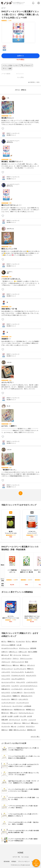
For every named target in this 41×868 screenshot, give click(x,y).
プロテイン (16, 658)
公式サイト (21, 56)
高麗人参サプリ (6, 689)
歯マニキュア (5, 655)
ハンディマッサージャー (8, 703)
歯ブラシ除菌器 (33, 652)
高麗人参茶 (5, 720)
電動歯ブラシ (11, 641)
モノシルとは (25, 857)
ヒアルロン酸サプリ (17, 693)
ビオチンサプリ (6, 686)
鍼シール (14, 726)
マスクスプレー (30, 726)
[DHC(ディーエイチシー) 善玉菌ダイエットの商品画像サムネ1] (4, 48)
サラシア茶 (23, 716)
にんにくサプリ (6, 676)
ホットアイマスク (18, 706)
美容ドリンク (26, 723)
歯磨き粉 (34, 641)
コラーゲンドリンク (14, 720)
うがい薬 (19, 645)
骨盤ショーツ (14, 713)
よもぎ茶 (16, 716)
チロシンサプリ (21, 682)
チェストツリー (6, 699)
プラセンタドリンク (7, 723)
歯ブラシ (4, 641)
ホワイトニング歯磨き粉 (8, 645)
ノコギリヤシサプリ (32, 682)
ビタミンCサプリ (23, 699)
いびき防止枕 (27, 706)
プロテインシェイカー (26, 658)
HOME (20, 853)
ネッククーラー (6, 726)
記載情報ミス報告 (34, 82)
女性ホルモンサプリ (27, 696)
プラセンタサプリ (6, 696)
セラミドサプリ (6, 693)
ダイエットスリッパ (7, 669)
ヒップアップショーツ (20, 669)
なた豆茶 (10, 716)
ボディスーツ (31, 665)
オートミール (17, 655)
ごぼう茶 (4, 716)
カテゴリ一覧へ (35, 737)
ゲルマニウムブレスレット (26, 713)
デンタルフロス (20, 641)
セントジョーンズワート (8, 682)
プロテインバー (6, 662)
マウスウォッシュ (24, 648)
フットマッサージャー (23, 703)
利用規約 (14, 862)
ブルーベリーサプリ (29, 693)
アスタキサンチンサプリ (18, 676)
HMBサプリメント (7, 665)
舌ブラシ (28, 641)
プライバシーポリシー (24, 862)
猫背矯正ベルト (30, 710)
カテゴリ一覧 (16, 857)
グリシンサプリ (6, 679)
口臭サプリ (5, 652)
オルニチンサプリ (31, 676)
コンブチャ (24, 720)
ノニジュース (32, 720)
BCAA (26, 662)
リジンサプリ (15, 686)
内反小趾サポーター (7, 710)
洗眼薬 (11, 730)
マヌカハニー (26, 655)
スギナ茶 (29, 716)
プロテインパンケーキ (18, 662)
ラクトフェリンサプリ (18, 672)
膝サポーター (5, 713)
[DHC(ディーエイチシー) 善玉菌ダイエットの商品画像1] (18, 32)
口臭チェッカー (23, 652)
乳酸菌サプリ (16, 696)
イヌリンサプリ (6, 672)
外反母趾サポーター (19, 710)
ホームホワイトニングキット (10, 648)
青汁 (11, 655)
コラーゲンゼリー (6, 658)
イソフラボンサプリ (17, 689)
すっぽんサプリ (29, 672)
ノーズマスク (21, 726)
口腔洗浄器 (33, 648)
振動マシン (23, 665)
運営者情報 (7, 862)
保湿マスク (5, 730)
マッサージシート (6, 706)
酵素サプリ (30, 669)
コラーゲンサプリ (29, 689)
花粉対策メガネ (31, 730)
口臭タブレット (13, 652)
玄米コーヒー (18, 723)
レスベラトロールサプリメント (29, 686)
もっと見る (20, 77)
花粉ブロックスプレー (20, 730)
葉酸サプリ (14, 699)
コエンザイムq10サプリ (18, 679)
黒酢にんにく (35, 723)
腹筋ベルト (16, 665)
